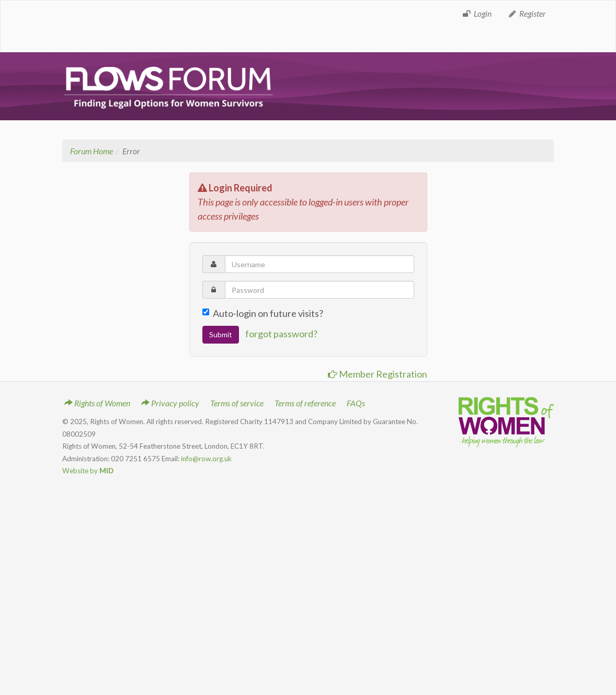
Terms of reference (305, 403)
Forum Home (92, 151)
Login (477, 13)
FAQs (356, 403)
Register (527, 13)
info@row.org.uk (206, 459)
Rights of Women (97, 403)
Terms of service (237, 403)
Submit (221, 334)
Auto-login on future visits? (263, 313)
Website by (88, 471)
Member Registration (378, 374)
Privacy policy (170, 403)
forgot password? (281, 334)
